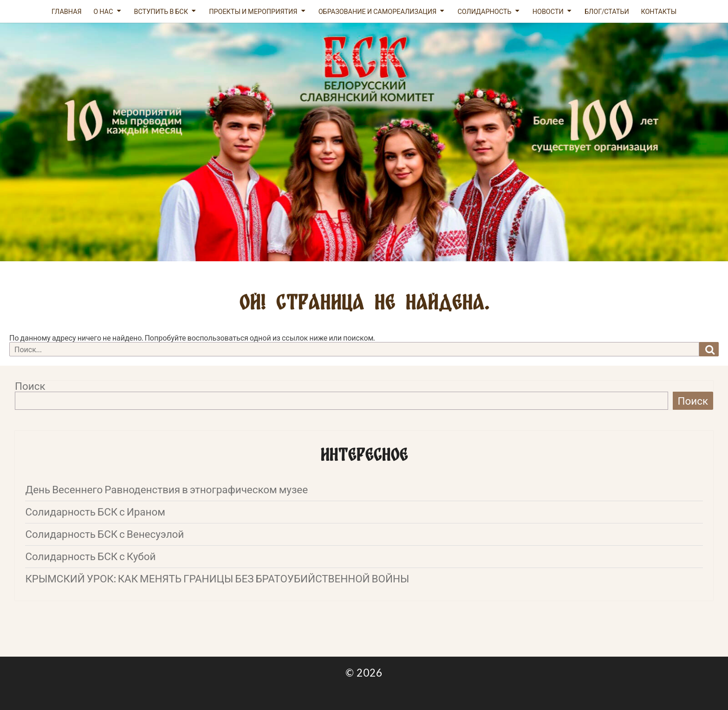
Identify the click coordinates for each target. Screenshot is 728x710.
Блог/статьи (607, 11)
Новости (548, 11)
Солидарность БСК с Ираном (95, 512)
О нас (103, 11)
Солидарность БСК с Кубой (90, 556)
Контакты (659, 11)
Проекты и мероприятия (253, 11)
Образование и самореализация (378, 11)
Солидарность (484, 11)
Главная (67, 11)
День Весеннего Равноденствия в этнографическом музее (166, 489)
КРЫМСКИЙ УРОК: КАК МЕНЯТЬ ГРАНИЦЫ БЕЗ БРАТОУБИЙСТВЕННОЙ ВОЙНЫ (217, 578)
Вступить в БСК (161, 11)
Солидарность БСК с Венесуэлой (104, 534)
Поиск (30, 386)
